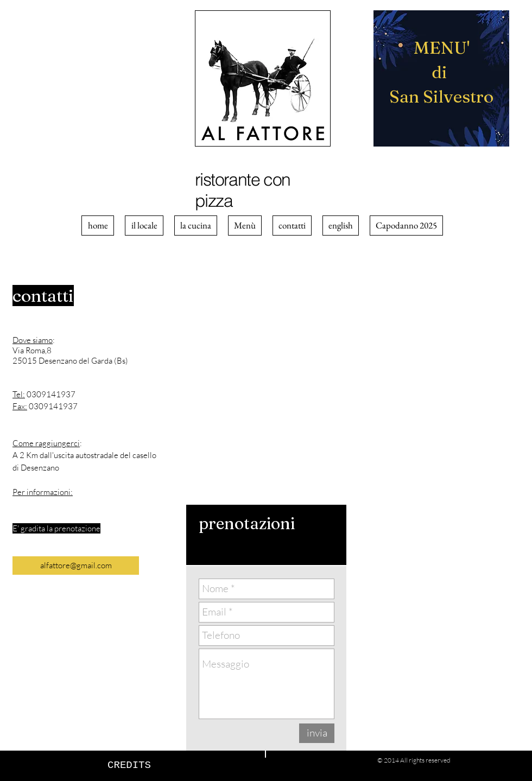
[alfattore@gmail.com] (76, 566)
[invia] (317, 733)
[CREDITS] (129, 766)
